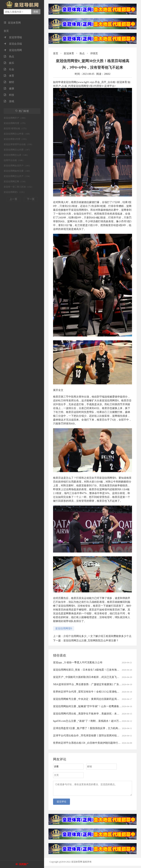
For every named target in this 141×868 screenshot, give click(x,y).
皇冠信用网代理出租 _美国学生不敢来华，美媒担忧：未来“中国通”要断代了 (96, 714)
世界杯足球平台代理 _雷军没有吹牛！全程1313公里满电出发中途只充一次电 (96, 692)
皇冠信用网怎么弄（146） (16, 155)
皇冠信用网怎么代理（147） (17, 150)
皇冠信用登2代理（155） (16, 139)
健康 (9, 89)
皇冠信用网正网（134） (15, 181)
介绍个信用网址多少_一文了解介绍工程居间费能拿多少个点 (97, 636)
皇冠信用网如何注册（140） (17, 171)
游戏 (9, 101)
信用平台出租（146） (14, 160)
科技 (9, 95)
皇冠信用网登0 (64, 628)
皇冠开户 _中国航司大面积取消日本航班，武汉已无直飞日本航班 (90, 677)
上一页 (13, 199)
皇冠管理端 (13, 37)
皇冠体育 (69, 53)
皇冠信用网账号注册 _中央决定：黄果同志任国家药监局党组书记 (90, 699)
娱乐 (9, 63)
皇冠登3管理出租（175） (16, 128)
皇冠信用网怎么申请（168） (17, 134)
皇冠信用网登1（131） (15, 192)
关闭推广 (24, 864)
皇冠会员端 (13, 44)
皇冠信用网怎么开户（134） (17, 176)
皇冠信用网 (13, 50)
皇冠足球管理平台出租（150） (19, 144)
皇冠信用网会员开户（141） (17, 166)
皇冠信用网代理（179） (15, 123)
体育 (9, 76)
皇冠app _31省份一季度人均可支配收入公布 (78, 662)
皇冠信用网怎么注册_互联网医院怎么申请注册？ (91, 641)
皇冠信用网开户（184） (15, 118)
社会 (9, 69)
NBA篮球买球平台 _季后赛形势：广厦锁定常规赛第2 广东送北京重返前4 (94, 684)
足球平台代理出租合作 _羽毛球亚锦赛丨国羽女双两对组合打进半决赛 (93, 736)
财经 (9, 82)
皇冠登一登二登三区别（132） (19, 187)
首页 (6, 31)
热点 (9, 57)
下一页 (31, 199)
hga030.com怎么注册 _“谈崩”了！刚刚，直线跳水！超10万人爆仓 (90, 721)
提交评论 (62, 804)
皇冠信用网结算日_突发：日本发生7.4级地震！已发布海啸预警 (89, 670)
